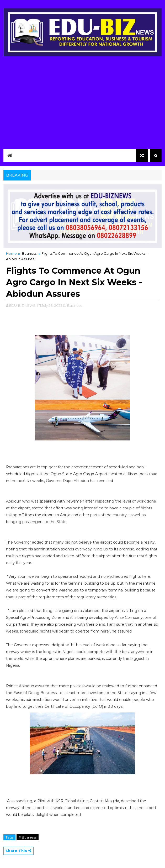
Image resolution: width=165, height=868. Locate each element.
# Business (28, 837)
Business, (75, 305)
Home (11, 253)
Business (29, 253)
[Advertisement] (83, 101)
